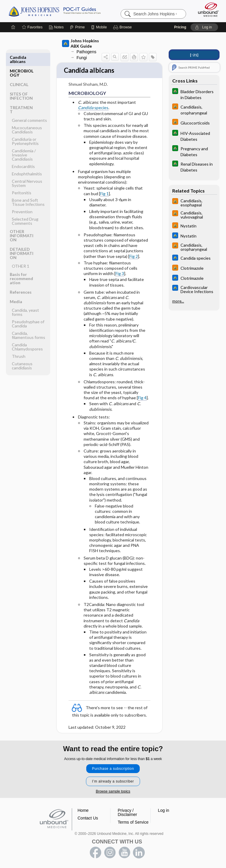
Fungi (82, 58)
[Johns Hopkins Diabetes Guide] (194, 94)
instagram (110, 853)
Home (83, 810)
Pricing (180, 27)
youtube (124, 853)
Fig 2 (134, 257)
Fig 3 (120, 274)
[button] (123, 27)
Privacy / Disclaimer (127, 812)
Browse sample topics (113, 791)
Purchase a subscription (113, 769)
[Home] (13, 27)
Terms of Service (133, 822)
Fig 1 (104, 194)
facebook (95, 853)
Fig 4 (142, 399)
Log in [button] (164, 810)
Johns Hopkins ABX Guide (81, 43)
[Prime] (77, 27)
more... (178, 301)
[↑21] (194, 55)
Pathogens (86, 52)
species (93, 108)
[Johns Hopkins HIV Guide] (194, 109)
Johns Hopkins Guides (55, 11)
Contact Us (88, 818)
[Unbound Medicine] (207, 9)
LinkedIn (139, 853)
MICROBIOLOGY (22, 59)
